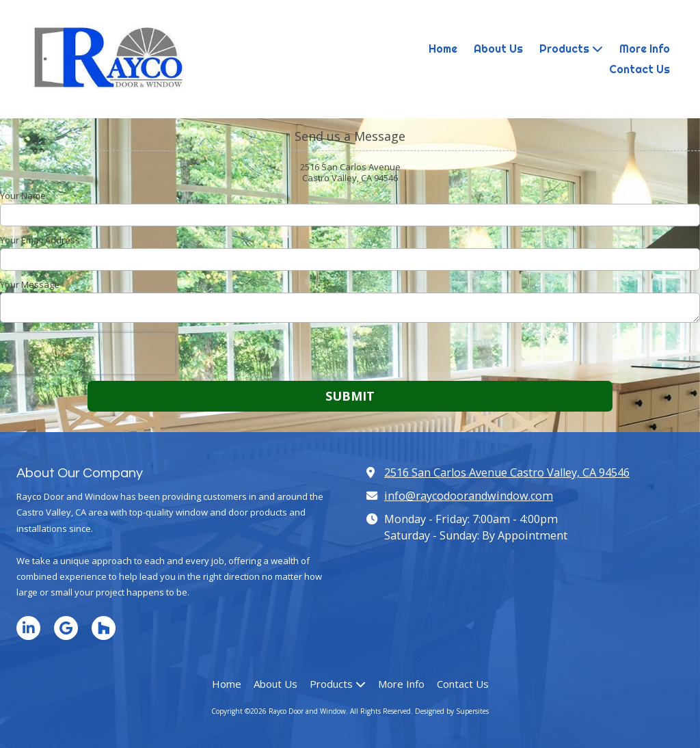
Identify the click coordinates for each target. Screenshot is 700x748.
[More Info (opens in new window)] (645, 49)
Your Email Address (40, 240)
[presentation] (87, 353)
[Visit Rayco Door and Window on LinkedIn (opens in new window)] (28, 628)
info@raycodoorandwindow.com (469, 496)
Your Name (23, 196)
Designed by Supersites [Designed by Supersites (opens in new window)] (452, 711)
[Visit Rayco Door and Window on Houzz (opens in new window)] (104, 628)
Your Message (30, 284)
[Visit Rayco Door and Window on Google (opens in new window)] (66, 628)
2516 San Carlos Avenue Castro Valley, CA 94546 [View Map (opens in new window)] (507, 472)
